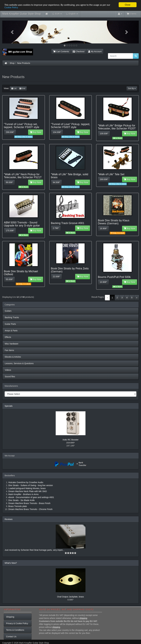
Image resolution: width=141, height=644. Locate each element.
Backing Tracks (12, 317)
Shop (12, 63)
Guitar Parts (10, 324)
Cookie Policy (11, 7)
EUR (57, 14)
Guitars (8, 311)
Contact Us (11, 637)
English (72, 14)
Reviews (9, 519)
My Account (95, 51)
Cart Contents (61, 51)
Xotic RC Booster (70, 440)
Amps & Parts (11, 331)
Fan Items (9, 350)
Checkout (79, 51)
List (14, 89)
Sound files (10, 377)
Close (128, 5)
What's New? (11, 563)
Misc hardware (12, 344)
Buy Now (36, 132)
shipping (83, 618)
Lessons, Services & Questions (19, 363)
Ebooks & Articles (13, 357)
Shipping (10, 617)
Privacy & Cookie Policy (17, 623)
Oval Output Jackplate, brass (71, 597)
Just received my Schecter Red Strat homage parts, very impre (34, 550)
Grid (22, 89)
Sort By (132, 89)
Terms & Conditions (15, 630)
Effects (8, 337)
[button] (13, 32)
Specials (9, 406)
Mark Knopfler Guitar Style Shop (22, 14)
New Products (24, 63)
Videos (8, 370)
